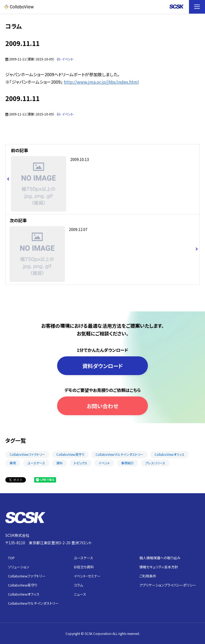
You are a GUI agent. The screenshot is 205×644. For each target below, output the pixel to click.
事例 (13, 463)
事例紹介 (128, 463)
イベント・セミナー (87, 576)
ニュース (80, 594)
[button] (197, 7)
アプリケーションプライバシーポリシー (168, 585)
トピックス (81, 463)
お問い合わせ (102, 406)
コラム (78, 585)
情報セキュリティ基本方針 (159, 567)
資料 (60, 463)
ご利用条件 (148, 576)
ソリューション (19, 567)
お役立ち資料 (84, 567)
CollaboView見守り (70, 454)
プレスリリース (155, 463)
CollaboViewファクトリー (27, 454)
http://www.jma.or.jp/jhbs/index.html (101, 82)
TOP (11, 558)
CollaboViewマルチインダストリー (119, 454)
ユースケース (36, 463)
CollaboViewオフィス (169, 454)
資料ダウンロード (103, 366)
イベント (68, 59)
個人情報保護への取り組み (160, 558)
